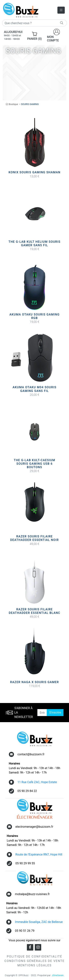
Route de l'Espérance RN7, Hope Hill (39, 854)
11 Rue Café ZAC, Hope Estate (37, 782)
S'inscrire (55, 712)
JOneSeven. (58, 975)
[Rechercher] (34, 23)
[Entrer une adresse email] (42, 713)
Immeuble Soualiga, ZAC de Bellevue (39, 922)
